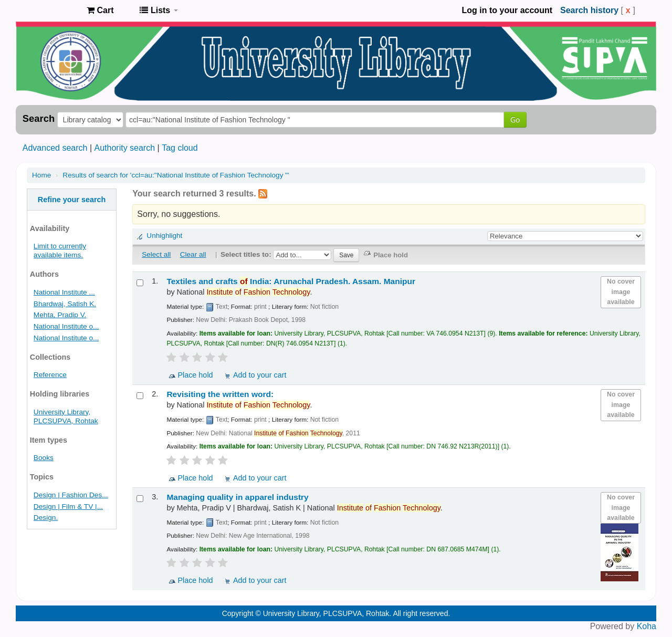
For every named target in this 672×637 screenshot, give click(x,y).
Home (41, 175)
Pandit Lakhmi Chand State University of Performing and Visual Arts (52, 11)
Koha (647, 626)
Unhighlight (164, 236)
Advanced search (55, 148)
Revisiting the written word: (220, 394)
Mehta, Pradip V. (60, 315)
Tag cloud (180, 148)
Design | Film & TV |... (68, 507)
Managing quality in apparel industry (237, 497)
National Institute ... (64, 292)
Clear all (193, 254)
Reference (50, 375)
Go (515, 119)
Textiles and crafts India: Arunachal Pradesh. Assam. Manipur (291, 281)
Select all (156, 254)
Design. (46, 518)
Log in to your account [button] (507, 10)
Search (39, 119)
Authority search (124, 148)
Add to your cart (260, 375)
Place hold (195, 375)
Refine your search (72, 200)
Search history (589, 10)
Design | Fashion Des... (71, 495)
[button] (100, 11)
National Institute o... (66, 326)
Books (44, 458)
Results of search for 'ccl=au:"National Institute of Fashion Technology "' (176, 175)
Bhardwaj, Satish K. (65, 304)
